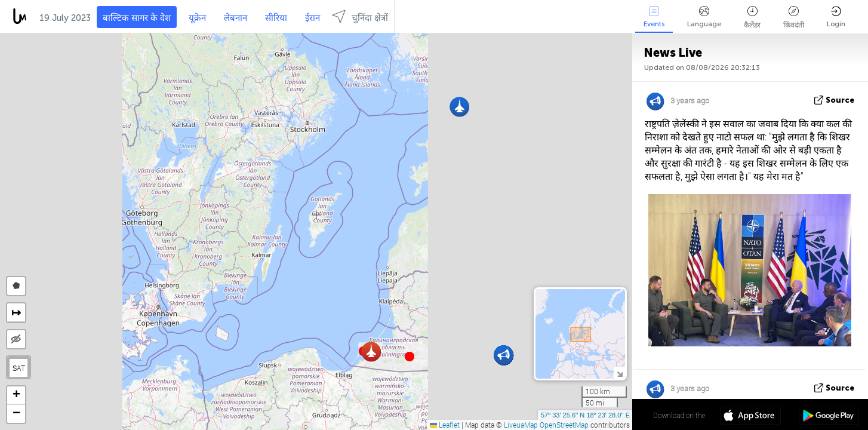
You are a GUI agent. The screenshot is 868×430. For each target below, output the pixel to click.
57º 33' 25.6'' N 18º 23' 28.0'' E (585, 415)
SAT (19, 368)
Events (654, 17)
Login (836, 17)
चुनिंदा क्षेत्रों (360, 16)
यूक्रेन (197, 18)
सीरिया (276, 18)
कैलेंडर (752, 18)
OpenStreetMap (564, 425)
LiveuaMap (521, 425)
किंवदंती (794, 18)
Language (704, 17)
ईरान (313, 18)
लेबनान (236, 18)
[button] (410, 357)
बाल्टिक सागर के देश (137, 18)
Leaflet (445, 425)
